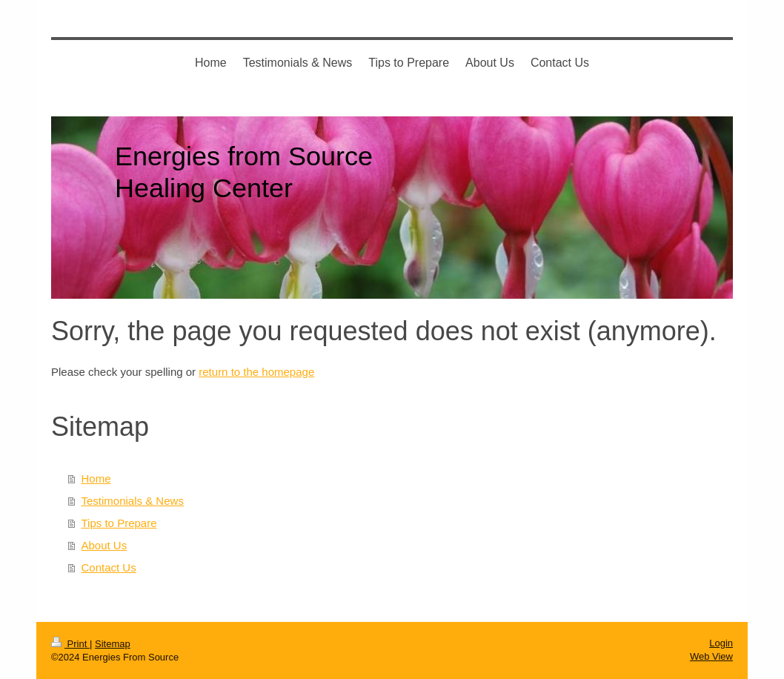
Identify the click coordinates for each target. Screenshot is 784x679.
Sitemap (113, 644)
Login (721, 643)
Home (96, 478)
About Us (104, 545)
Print (70, 644)
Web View (711, 656)
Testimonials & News (133, 501)
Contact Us (109, 567)
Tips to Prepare (119, 523)
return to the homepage (256, 372)
